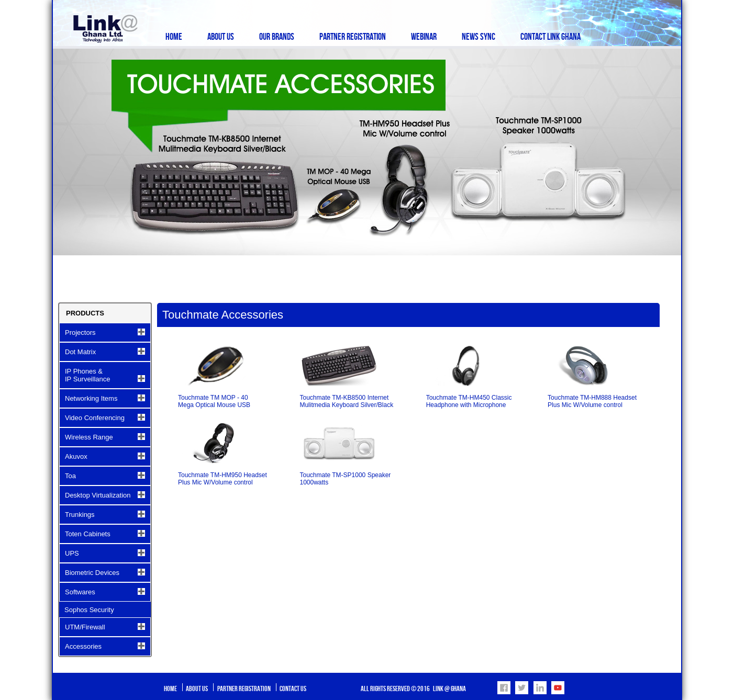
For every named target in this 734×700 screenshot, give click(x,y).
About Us (221, 37)
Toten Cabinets (88, 534)
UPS (72, 553)
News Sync (479, 37)
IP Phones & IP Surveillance (87, 375)
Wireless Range (89, 437)
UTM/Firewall (85, 627)
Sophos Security (89, 610)
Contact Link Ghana (550, 37)
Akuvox (76, 456)
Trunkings (80, 515)
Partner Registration (353, 37)
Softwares (80, 592)
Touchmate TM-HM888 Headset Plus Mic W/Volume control (592, 401)
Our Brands (277, 37)
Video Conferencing (95, 418)
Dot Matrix (80, 352)
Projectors (80, 332)
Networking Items (91, 398)
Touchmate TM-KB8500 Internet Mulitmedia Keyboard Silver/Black (346, 401)
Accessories (83, 646)
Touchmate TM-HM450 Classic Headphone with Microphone (469, 401)
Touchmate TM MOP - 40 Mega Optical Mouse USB (214, 401)
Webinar (424, 37)
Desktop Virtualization (98, 495)
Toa (70, 476)
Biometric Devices (92, 573)
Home (174, 37)
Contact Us (293, 689)
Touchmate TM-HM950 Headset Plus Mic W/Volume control (223, 479)
